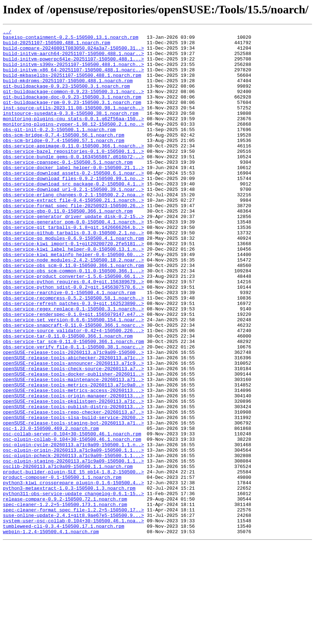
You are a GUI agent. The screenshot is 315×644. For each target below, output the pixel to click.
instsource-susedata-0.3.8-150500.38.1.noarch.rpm (71, 130)
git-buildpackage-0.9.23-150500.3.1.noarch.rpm (66, 98)
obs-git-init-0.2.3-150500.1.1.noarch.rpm (59, 150)
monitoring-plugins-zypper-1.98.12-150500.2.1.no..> (73, 143)
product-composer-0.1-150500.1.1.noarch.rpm (62, 567)
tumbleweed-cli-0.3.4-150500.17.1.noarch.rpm (63, 626)
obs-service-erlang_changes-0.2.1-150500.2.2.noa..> (73, 228)
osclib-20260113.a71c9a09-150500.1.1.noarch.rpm (68, 554)
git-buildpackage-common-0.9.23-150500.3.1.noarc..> (73, 104)
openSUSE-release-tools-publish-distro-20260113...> (73, 482)
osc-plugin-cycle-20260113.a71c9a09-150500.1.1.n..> (73, 528)
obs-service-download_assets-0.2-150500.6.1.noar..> (73, 202)
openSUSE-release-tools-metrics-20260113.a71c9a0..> (73, 456)
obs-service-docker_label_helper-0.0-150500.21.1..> (73, 196)
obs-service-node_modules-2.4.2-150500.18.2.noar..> (73, 306)
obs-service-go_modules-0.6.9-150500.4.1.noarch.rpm (73, 280)
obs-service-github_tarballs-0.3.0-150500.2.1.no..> (73, 274)
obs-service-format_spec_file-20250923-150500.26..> (73, 241)
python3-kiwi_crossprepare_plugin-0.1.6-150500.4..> (73, 574)
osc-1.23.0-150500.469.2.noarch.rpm (51, 509)
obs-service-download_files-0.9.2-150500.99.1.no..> (73, 209)
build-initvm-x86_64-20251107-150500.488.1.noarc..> (73, 78)
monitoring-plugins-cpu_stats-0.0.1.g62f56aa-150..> (73, 137)
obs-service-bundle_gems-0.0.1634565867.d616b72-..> (73, 183)
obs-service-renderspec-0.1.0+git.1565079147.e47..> (73, 372)
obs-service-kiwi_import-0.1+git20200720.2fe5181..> (73, 287)
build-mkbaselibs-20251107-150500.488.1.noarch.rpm (72, 85)
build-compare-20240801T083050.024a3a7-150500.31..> (73, 52)
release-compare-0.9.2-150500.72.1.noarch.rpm (65, 593)
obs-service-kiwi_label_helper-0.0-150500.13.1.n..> (73, 293)
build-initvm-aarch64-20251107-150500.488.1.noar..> (73, 59)
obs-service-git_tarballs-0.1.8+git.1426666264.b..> (73, 267)
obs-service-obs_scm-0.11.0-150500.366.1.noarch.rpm (73, 313)
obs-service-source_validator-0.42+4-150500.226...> (73, 391)
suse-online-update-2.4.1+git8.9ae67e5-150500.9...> (73, 613)
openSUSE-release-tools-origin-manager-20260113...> (73, 469)
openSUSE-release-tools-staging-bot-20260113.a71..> (73, 502)
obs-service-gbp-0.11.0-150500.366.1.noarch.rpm (68, 248)
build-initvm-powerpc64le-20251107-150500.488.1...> (73, 65)
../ (7, 33)
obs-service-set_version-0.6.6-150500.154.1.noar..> (73, 378)
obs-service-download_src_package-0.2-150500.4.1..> (73, 215)
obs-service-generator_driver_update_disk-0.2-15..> (73, 254)
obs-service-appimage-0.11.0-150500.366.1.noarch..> (73, 170)
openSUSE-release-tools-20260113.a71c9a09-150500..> (73, 417)
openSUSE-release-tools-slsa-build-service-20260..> (73, 495)
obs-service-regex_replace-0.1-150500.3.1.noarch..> (73, 365)
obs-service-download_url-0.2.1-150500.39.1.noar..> (73, 222)
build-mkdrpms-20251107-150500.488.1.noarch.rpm (68, 91)
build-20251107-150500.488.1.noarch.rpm (56, 46)
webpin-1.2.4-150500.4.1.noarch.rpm (51, 632)
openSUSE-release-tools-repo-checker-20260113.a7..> (73, 489)
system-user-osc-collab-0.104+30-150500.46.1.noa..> (73, 619)
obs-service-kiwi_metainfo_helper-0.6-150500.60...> (73, 300)
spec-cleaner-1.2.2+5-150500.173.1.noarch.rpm (65, 600)
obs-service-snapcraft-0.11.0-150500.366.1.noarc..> (73, 385)
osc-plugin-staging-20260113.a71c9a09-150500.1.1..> (73, 548)
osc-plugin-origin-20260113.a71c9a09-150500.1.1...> (73, 535)
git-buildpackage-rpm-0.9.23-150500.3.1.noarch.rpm (72, 117)
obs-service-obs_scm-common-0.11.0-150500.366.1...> (73, 319)
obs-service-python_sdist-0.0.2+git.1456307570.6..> (73, 339)
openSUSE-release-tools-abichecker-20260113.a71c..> (73, 424)
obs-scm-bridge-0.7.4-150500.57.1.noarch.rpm (63, 163)
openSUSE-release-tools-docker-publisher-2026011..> (73, 443)
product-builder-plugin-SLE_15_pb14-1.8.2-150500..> (73, 561)
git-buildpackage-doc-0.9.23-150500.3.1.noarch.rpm (72, 111)
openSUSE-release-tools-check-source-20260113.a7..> (73, 437)
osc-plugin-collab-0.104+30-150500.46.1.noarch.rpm (72, 522)
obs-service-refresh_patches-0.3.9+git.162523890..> (73, 359)
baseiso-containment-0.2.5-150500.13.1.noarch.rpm (71, 39)
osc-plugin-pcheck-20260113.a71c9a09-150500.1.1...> (73, 541)
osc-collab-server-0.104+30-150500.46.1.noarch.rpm (72, 515)
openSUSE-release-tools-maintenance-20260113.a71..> (73, 450)
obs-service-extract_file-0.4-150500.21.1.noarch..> (73, 235)
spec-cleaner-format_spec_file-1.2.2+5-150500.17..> (73, 606)
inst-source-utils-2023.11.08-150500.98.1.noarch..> (73, 124)
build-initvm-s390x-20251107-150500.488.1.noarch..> (73, 72)
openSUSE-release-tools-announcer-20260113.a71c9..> (73, 430)
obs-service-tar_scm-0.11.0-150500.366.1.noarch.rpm (73, 404)
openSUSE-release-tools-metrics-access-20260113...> (73, 463)
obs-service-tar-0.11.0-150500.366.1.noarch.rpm (68, 398)
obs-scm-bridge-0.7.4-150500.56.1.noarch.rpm (63, 156)
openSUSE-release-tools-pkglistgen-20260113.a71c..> (73, 476)
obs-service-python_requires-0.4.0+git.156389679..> (73, 333)
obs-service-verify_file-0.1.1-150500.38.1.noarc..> (73, 411)
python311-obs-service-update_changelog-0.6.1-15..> (73, 587)
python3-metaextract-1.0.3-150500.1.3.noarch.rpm (69, 580)
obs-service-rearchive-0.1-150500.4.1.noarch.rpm (69, 346)
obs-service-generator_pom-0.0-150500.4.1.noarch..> (73, 261)
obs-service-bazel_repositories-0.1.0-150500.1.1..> (73, 176)
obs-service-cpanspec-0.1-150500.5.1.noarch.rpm (68, 189)
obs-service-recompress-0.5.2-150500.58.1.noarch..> (73, 352)
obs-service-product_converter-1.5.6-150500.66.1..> (73, 326)
